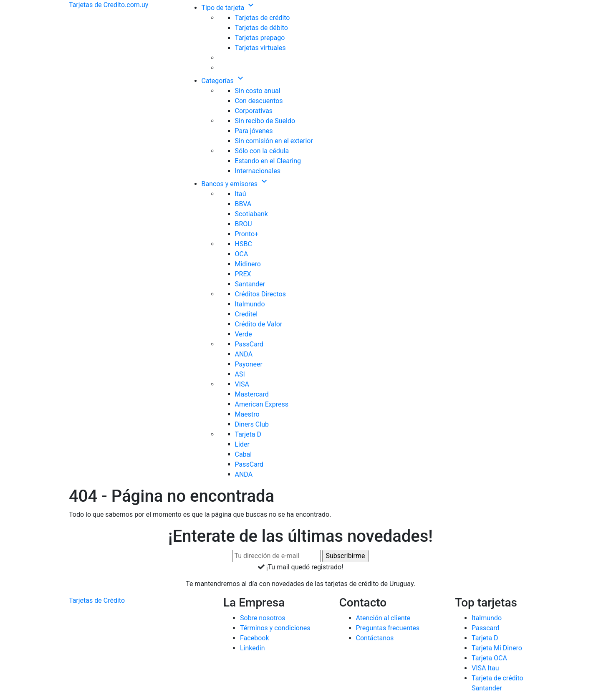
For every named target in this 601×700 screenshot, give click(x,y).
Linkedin (253, 648)
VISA (242, 384)
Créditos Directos (261, 294)
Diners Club (252, 424)
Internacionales (258, 171)
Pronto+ (247, 234)
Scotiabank (251, 214)
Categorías (223, 81)
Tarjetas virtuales (260, 48)
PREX (243, 274)
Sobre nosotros (263, 618)
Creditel (246, 314)
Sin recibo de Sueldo (265, 121)
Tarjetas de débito (261, 28)
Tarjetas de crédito (263, 18)
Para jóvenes (254, 131)
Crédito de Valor (259, 324)
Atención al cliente (383, 618)
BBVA (243, 204)
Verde (244, 334)
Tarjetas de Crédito (97, 600)
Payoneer (249, 364)
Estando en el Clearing (268, 161)
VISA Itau (485, 668)
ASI (240, 374)
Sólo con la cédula (262, 151)
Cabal (244, 454)
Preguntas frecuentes (388, 628)
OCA (242, 254)
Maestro (247, 414)
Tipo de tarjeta (229, 8)
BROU (244, 224)
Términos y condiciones (275, 628)
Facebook (254, 638)
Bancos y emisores (236, 184)
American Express (262, 404)
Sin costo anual (258, 91)
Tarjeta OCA (489, 658)
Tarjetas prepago (260, 38)
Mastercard (252, 394)
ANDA (244, 354)
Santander (250, 284)
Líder (242, 444)
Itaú (241, 194)
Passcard (486, 628)
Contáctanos (375, 638)
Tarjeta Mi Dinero (497, 648)
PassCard (249, 344)
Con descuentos (259, 101)
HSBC (244, 244)
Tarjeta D (248, 434)
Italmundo (250, 304)
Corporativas (254, 111)
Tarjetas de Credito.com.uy (109, 5)
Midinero (248, 264)
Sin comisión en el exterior (274, 141)
